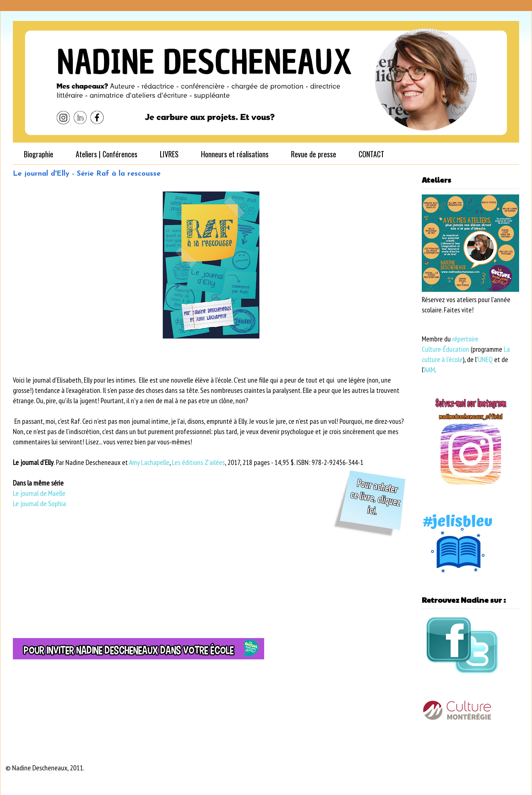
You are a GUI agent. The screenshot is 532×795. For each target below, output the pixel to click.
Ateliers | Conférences (107, 154)
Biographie (39, 154)
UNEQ (485, 359)
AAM (429, 370)
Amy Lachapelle (149, 462)
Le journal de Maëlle (39, 493)
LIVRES (169, 154)
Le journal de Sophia (39, 504)
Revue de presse (314, 154)
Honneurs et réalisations (235, 154)
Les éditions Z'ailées (198, 462)
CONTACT (371, 154)
